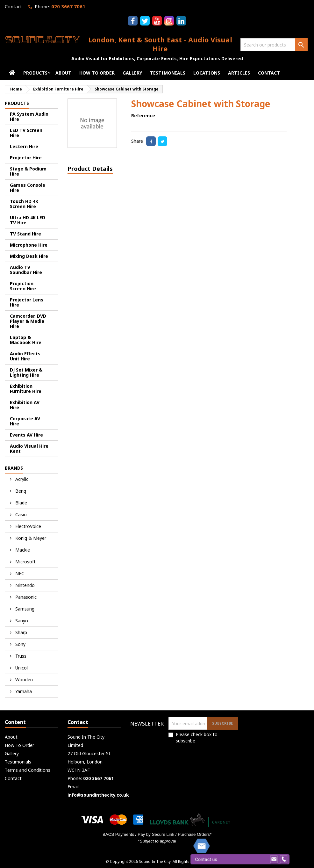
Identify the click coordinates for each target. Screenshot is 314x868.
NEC (19, 573)
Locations (207, 73)
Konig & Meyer (30, 538)
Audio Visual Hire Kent (29, 448)
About (63, 73)
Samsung (24, 609)
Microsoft (25, 562)
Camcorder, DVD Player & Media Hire (28, 321)
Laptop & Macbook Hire (26, 340)
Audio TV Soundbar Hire (26, 270)
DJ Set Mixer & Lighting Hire (26, 372)
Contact (13, 6)
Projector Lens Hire (27, 302)
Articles (239, 73)
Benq (20, 491)
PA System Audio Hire (29, 116)
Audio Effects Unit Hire (25, 356)
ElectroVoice (28, 526)
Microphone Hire (29, 245)
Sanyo (21, 621)
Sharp (21, 632)
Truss (20, 656)
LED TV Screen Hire (26, 133)
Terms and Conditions (28, 770)
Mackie (22, 550)
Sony (20, 644)
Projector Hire (26, 158)
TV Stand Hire (25, 234)
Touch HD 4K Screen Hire (24, 204)
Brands (14, 468)
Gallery (132, 73)
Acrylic (21, 479)
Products (35, 73)
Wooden (23, 680)
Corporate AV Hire (25, 421)
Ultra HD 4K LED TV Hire (28, 220)
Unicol (21, 668)
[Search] (274, 45)
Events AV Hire (26, 435)
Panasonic (25, 597)
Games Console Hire (28, 188)
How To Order (97, 73)
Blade (21, 503)
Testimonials (168, 73)
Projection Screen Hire (23, 286)
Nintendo (24, 585)
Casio (20, 514)
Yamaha (23, 691)
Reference (143, 116)
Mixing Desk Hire (29, 256)
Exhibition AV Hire (25, 405)
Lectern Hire (24, 146)
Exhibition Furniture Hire (26, 389)
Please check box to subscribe (197, 738)
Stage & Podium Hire (28, 171)
